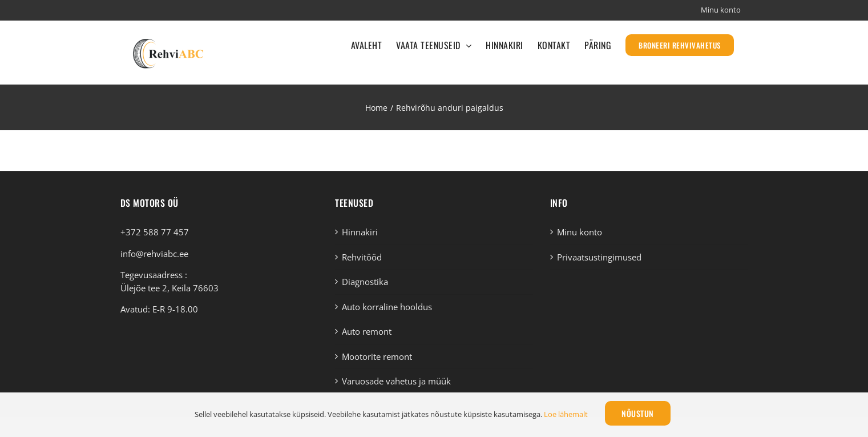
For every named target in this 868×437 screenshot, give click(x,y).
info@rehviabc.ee (154, 254)
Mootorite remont (377, 356)
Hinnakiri (360, 232)
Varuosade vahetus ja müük (396, 381)
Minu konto (580, 232)
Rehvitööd (362, 257)
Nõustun (638, 413)
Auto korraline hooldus (387, 307)
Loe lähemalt (566, 414)
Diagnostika (365, 282)
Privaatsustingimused (599, 257)
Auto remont (367, 331)
